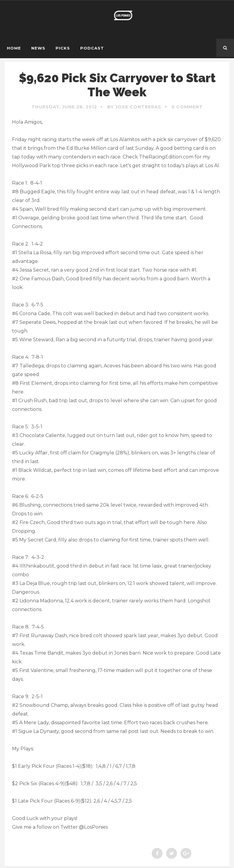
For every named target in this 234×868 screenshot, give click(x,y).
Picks (63, 48)
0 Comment (187, 107)
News (38, 48)
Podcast (92, 48)
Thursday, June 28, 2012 (64, 107)
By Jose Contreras (134, 107)
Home (14, 48)
